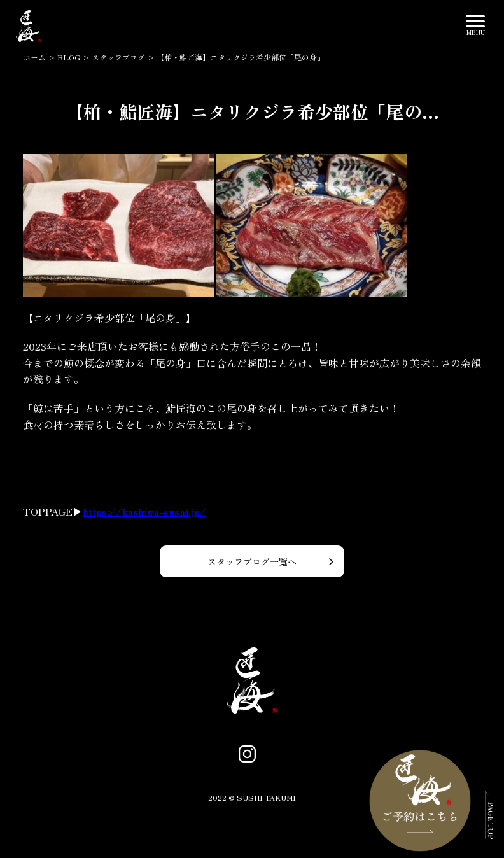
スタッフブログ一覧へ (252, 561)
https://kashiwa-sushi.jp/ (144, 511)
